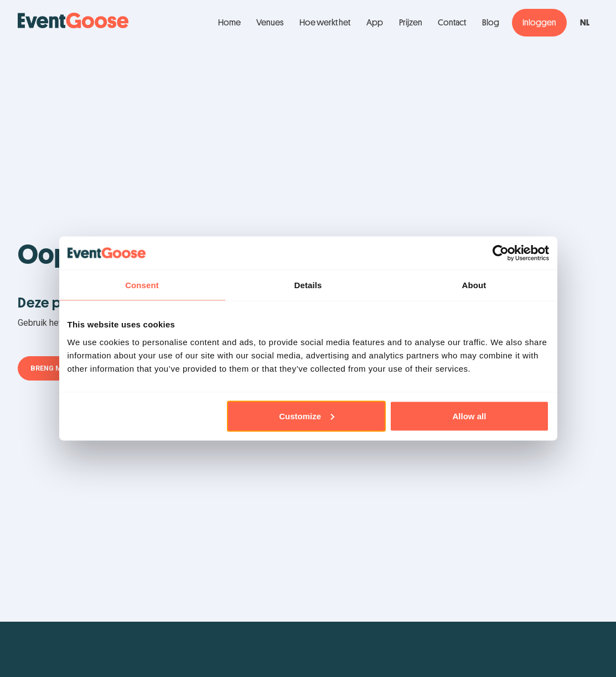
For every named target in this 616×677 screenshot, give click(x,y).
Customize (307, 416)
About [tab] (474, 285)
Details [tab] (308, 285)
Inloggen (539, 23)
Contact (452, 23)
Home (229, 23)
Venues (270, 23)
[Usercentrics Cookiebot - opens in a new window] (501, 253)
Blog (491, 23)
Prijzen (411, 23)
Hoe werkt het (325, 23)
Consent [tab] (142, 285)
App (375, 23)
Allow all (470, 416)
